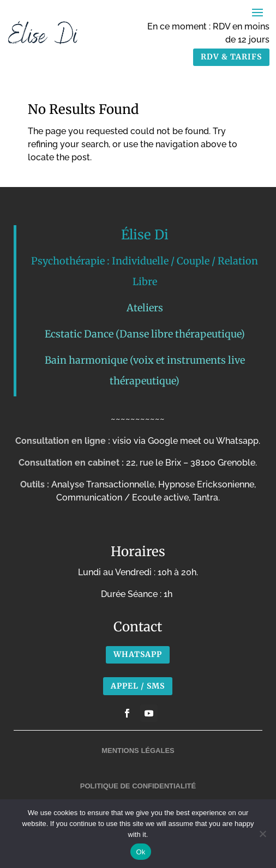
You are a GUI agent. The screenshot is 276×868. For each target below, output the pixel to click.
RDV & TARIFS (231, 57)
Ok (140, 852)
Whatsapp (138, 654)
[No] (262, 834)
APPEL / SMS (138, 686)
